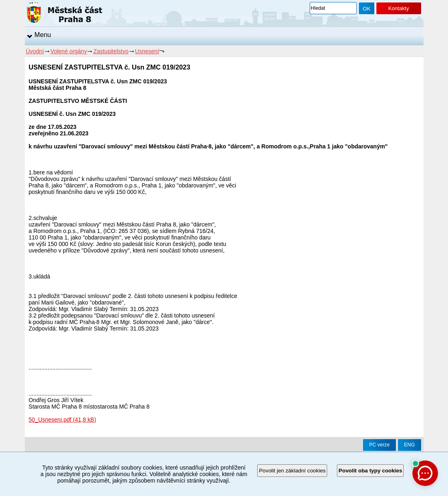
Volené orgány (69, 51)
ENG (410, 445)
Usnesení (147, 51)
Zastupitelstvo (111, 51)
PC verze (379, 445)
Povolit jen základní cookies (292, 471)
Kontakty (399, 8)
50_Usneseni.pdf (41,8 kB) (62, 420)
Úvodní (35, 51)
